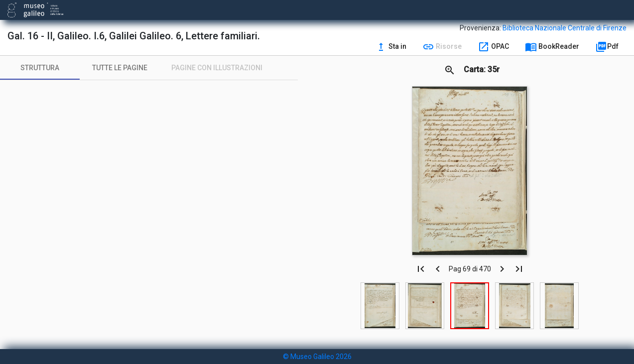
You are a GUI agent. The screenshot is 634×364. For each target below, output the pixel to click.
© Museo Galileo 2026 (317, 357)
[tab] (40, 68)
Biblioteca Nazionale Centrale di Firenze (565, 28)
